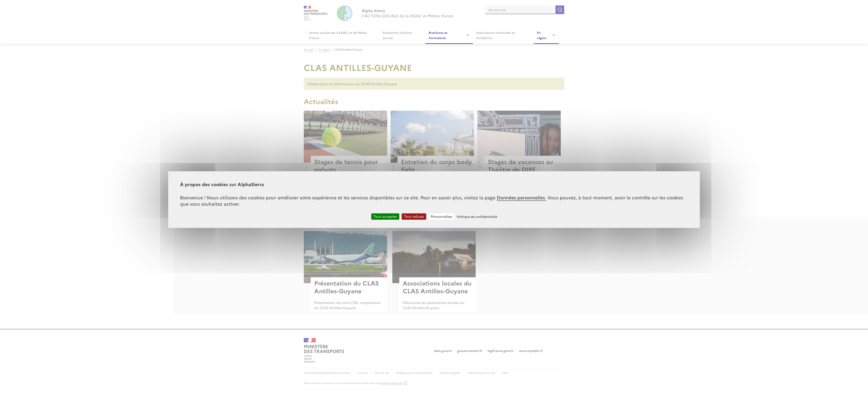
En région (542, 35)
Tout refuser (414, 216)
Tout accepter (385, 216)
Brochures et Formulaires (438, 35)
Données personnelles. (521, 197)
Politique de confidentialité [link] (477, 217)
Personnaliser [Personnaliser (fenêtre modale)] (442, 216)
